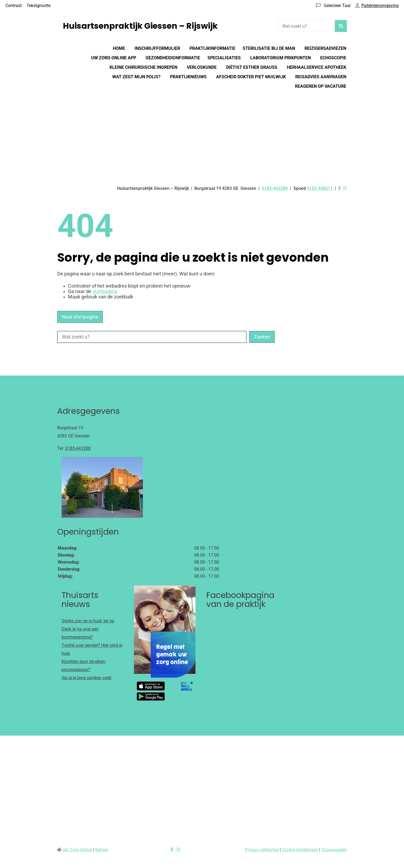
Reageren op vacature (321, 86)
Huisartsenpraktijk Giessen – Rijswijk (140, 26)
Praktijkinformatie (212, 48)
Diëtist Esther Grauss (252, 67)
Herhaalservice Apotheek (317, 67)
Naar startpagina (80, 317)
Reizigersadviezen (325, 48)
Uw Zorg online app (114, 58)
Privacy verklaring (262, 850)
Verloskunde (202, 67)
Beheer (102, 850)
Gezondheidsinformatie (173, 58)
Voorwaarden (334, 850)
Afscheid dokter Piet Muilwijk (251, 77)
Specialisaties (224, 58)
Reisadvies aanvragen (321, 77)
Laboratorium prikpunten (280, 58)
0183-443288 (78, 448)
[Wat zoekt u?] (306, 26)
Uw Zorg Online (77, 850)
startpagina (105, 291)
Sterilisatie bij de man (269, 48)
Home (119, 48)
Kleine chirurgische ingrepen (143, 67)
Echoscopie (333, 58)
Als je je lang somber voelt (86, 678)
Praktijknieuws (188, 77)
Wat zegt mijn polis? (136, 77)
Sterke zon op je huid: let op (88, 621)
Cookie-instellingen (300, 850)
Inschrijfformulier (157, 48)
